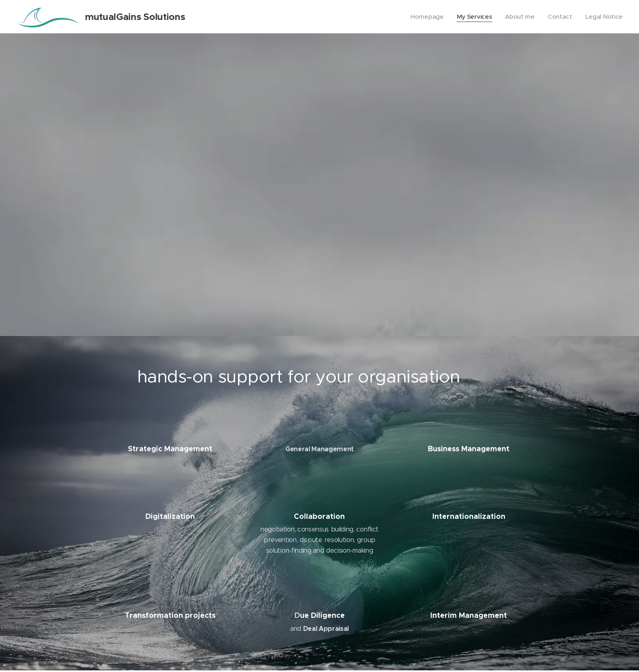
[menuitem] (424, 17)
